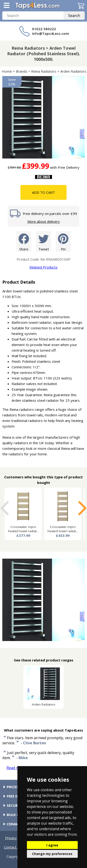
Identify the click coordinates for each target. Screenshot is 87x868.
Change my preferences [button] (52, 854)
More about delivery (44, 221)
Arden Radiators (73, 71)
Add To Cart (43, 192)
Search (74, 16)
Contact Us (13, 847)
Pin (63, 241)
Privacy (11, 838)
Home (7, 71)
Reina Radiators (44, 71)
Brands (21, 71)
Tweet (43, 241)
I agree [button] (52, 845)
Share (24, 241)
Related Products (43, 267)
